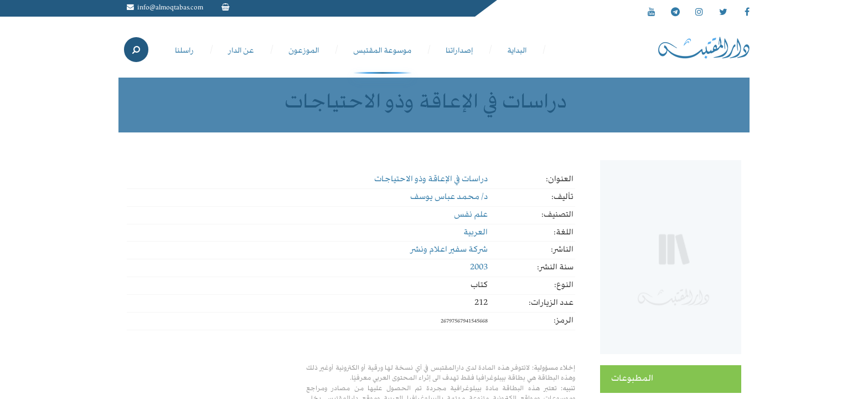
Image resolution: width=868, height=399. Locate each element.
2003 (479, 268)
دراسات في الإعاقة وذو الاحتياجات (431, 180)
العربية (476, 233)
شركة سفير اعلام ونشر (449, 250)
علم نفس (471, 215)
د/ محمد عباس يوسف (449, 197)
